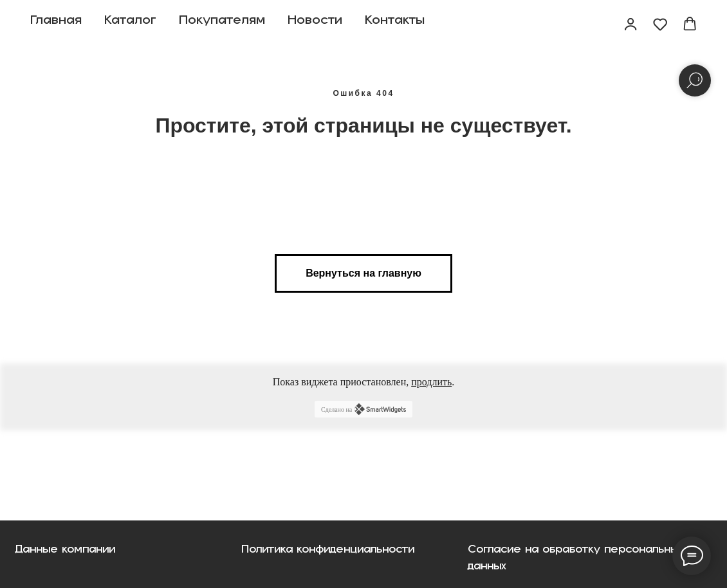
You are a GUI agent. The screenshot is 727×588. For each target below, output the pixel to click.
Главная (56, 25)
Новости (315, 25)
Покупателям (222, 25)
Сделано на (363, 409)
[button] (630, 24)
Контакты (395, 25)
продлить (431, 382)
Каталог (130, 25)
